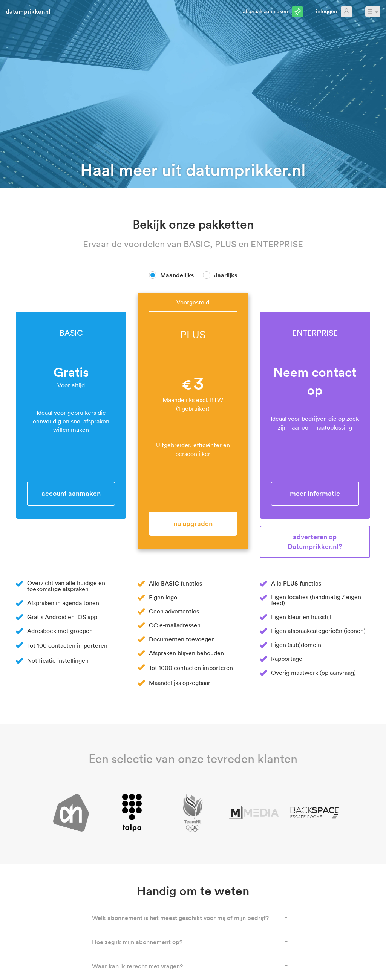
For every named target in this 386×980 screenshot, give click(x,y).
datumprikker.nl (28, 11)
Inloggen (326, 11)
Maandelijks (177, 275)
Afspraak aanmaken (265, 11)
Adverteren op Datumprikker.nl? (315, 541)
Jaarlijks (226, 275)
